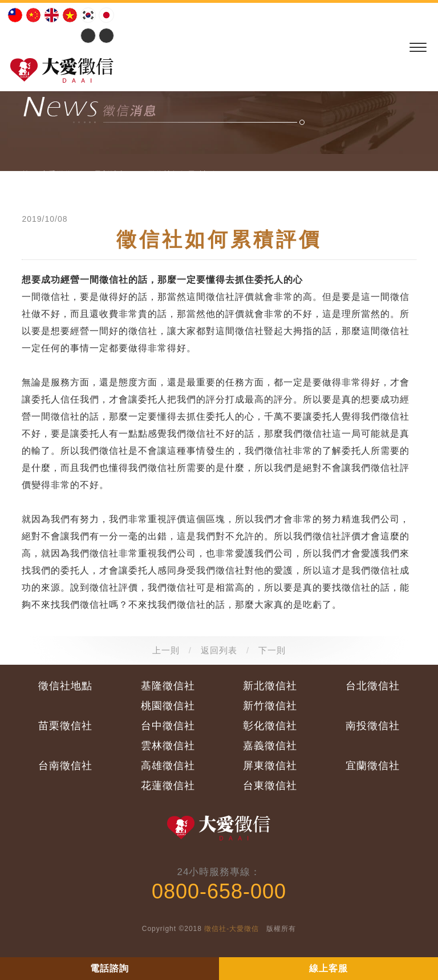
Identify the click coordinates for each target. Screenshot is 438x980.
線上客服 (328, 968)
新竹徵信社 (270, 706)
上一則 (166, 650)
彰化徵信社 (270, 726)
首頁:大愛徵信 (47, 174)
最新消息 (110, 174)
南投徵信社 (373, 726)
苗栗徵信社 (65, 726)
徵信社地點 (65, 686)
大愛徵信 (64, 68)
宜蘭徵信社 (373, 766)
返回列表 (219, 650)
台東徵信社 (270, 786)
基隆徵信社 (168, 686)
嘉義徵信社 (270, 746)
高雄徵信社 (168, 766)
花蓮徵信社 (168, 786)
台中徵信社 (168, 726)
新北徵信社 (270, 686)
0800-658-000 (219, 891)
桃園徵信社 (168, 706)
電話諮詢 (109, 968)
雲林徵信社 (168, 746)
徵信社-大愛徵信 (232, 929)
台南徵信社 (65, 766)
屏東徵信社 (270, 766)
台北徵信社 (373, 686)
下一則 (272, 650)
